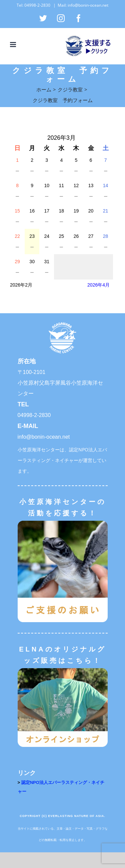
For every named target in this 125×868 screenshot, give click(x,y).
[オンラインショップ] (63, 670)
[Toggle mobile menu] (13, 45)
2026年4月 (98, 285)
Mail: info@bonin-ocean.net (83, 5)
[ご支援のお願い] (63, 523)
